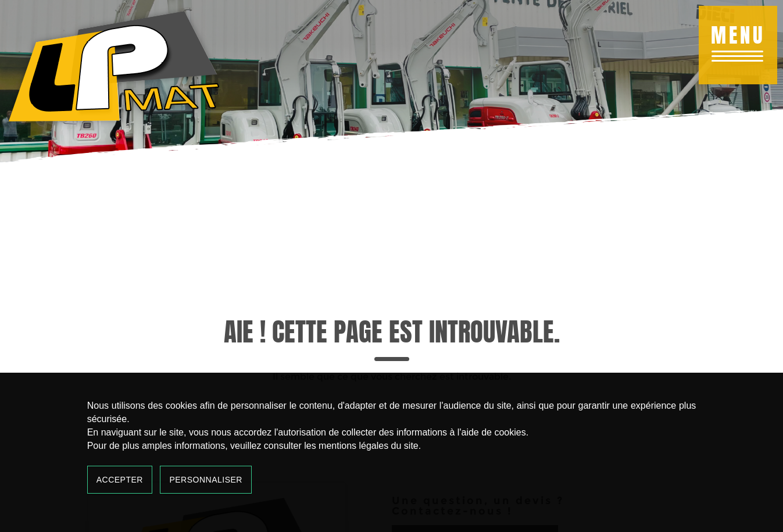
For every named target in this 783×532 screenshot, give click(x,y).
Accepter (120, 480)
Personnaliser (206, 480)
